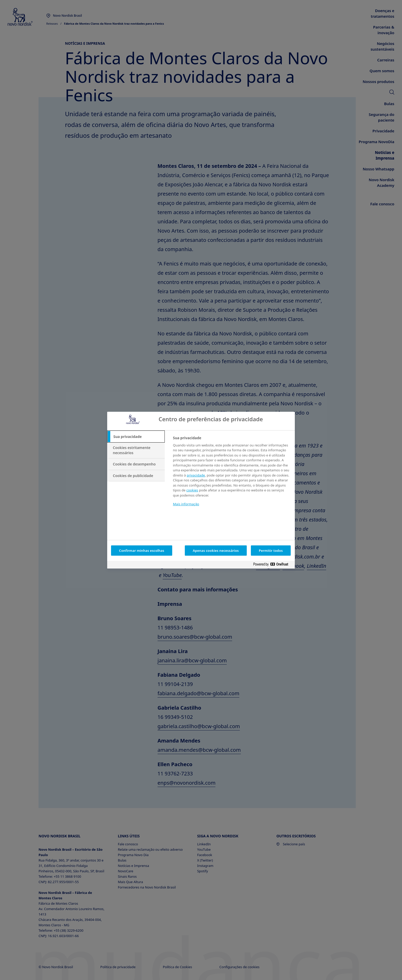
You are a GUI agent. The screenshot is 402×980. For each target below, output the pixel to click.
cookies (192, 490)
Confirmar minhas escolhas (142, 551)
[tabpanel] (232, 474)
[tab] (136, 437)
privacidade (196, 475)
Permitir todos (271, 551)
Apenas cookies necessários (216, 551)
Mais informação (186, 504)
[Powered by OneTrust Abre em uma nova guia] (273, 565)
